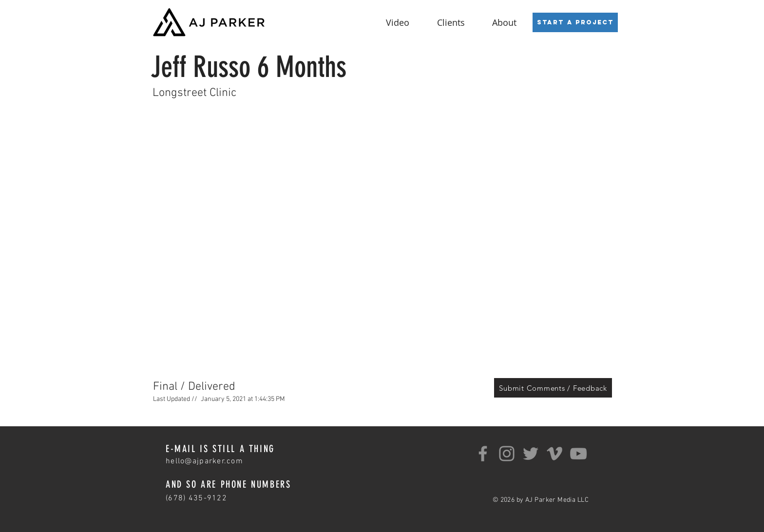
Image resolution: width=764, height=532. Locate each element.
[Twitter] (531, 454)
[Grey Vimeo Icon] (554, 454)
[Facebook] (483, 454)
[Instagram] (507, 454)
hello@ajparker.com (204, 461)
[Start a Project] (575, 22)
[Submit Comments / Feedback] (553, 388)
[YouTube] (578, 454)
